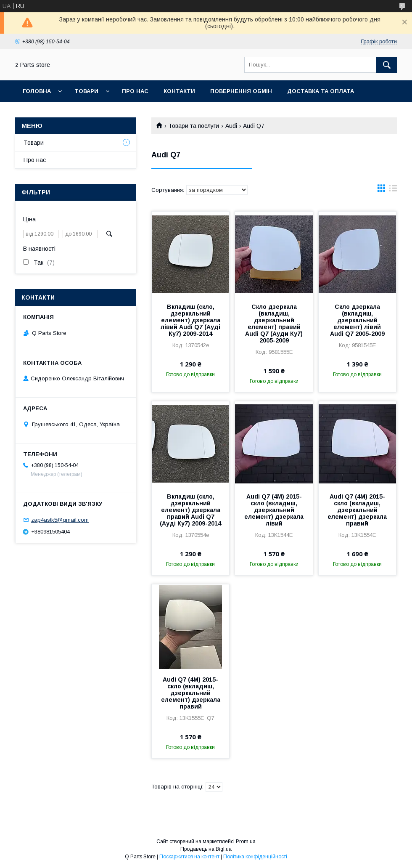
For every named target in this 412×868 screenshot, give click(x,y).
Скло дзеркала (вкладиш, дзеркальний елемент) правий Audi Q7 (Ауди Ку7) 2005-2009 (274, 324)
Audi (231, 126)
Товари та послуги (194, 126)
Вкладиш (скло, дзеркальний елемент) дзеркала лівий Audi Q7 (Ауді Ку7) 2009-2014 (190, 320)
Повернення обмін (241, 91)
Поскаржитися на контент (189, 857)
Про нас (135, 91)
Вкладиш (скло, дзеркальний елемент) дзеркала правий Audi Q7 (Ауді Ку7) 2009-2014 (190, 510)
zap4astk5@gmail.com (60, 520)
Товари (86, 91)
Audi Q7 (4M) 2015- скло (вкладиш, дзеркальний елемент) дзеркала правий (357, 510)
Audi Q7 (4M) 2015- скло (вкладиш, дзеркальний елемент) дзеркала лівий (274, 510)
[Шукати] (387, 65)
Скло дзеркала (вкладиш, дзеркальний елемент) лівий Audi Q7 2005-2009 (357, 320)
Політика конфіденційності (255, 857)
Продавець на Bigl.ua (206, 849)
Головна (37, 91)
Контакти (179, 91)
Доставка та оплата (321, 91)
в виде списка (393, 190)
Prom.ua (246, 841)
